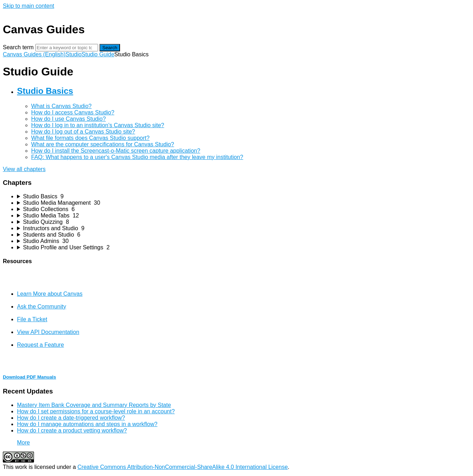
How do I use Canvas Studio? (69, 119)
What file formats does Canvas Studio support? (90, 138)
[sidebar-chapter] (244, 197)
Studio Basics (45, 91)
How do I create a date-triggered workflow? (71, 418)
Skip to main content (29, 6)
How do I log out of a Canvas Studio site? (83, 132)
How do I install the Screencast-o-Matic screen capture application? (116, 151)
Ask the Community (42, 307)
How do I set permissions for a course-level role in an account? (96, 411)
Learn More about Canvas (50, 294)
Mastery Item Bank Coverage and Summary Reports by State (94, 405)
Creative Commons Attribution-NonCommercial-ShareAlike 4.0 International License (183, 467)
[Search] (67, 48)
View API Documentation (48, 332)
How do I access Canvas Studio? (73, 112)
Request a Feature (41, 345)
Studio (73, 54)
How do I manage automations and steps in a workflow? (87, 424)
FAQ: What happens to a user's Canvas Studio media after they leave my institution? (137, 157)
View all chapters (24, 169)
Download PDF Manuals (29, 377)
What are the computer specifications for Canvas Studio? (103, 144)
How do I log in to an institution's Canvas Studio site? (98, 125)
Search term (18, 47)
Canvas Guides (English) (34, 54)
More (23, 443)
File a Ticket (32, 319)
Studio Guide (98, 54)
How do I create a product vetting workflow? (72, 430)
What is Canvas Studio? (61, 106)
